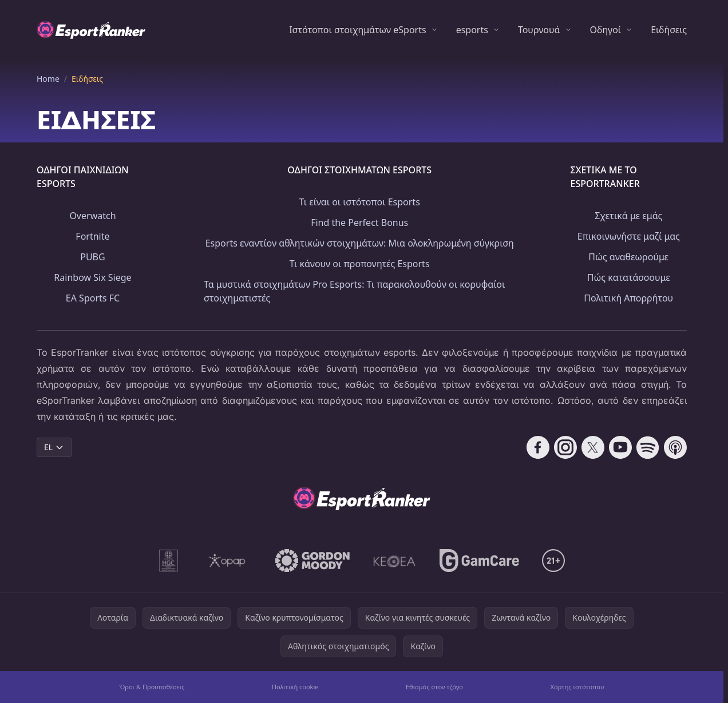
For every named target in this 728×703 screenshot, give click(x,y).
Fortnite (92, 236)
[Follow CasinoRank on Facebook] (538, 447)
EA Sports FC (93, 298)
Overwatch (92, 216)
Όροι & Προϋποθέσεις (152, 687)
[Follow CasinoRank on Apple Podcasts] (675, 447)
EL (54, 447)
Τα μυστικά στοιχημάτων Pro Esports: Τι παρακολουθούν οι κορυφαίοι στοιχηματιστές (354, 291)
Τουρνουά (539, 30)
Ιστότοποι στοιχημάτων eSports (357, 30)
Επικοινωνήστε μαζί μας (629, 236)
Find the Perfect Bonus (359, 223)
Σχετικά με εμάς (628, 216)
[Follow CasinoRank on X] (593, 447)
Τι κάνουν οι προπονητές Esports (360, 264)
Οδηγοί (606, 30)
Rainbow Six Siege (92, 277)
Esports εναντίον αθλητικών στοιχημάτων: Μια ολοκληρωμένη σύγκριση (360, 243)
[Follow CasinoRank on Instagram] (565, 447)
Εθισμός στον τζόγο (434, 687)
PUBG (92, 257)
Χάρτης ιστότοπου (577, 687)
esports (472, 30)
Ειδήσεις (669, 30)
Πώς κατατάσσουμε (629, 277)
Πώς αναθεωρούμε (628, 257)
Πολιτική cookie (295, 687)
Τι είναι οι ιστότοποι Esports (360, 202)
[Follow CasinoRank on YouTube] (620, 447)
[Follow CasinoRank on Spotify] (648, 447)
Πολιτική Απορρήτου (628, 298)
